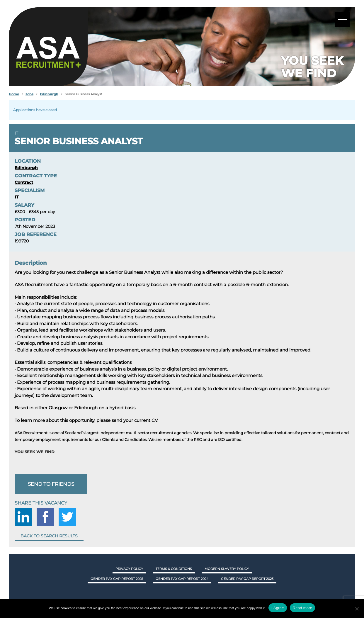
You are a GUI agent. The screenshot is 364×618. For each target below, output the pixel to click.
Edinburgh (26, 168)
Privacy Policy (129, 569)
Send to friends (51, 484)
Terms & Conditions (174, 569)
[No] (357, 609)
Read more (303, 608)
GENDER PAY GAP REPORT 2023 (247, 579)
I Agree (278, 608)
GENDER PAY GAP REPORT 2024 (182, 579)
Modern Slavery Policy (227, 569)
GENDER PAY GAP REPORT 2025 (117, 579)
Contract (24, 182)
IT (16, 133)
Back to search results (49, 536)
